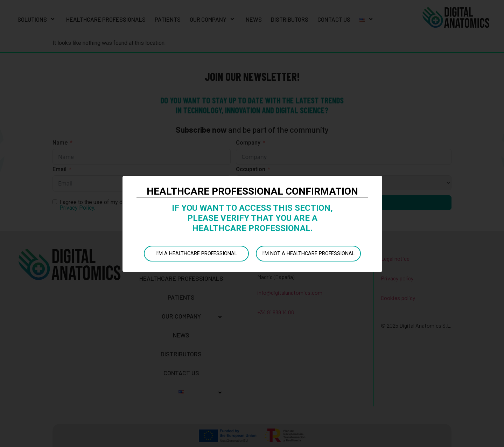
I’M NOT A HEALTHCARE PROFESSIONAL (308, 253)
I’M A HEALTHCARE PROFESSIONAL (196, 253)
